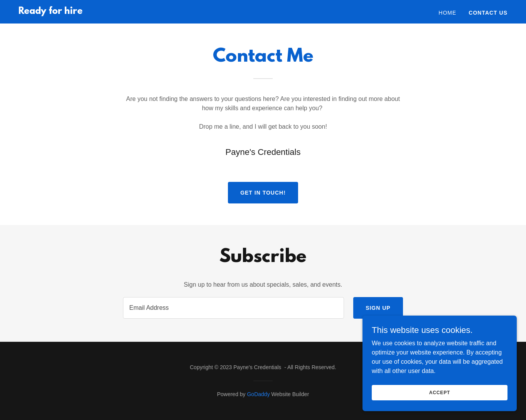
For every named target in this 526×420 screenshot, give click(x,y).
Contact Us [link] (488, 13)
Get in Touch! (263, 193)
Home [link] (447, 13)
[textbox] (233, 308)
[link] (51, 12)
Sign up (378, 308)
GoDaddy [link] (258, 394)
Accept (440, 392)
